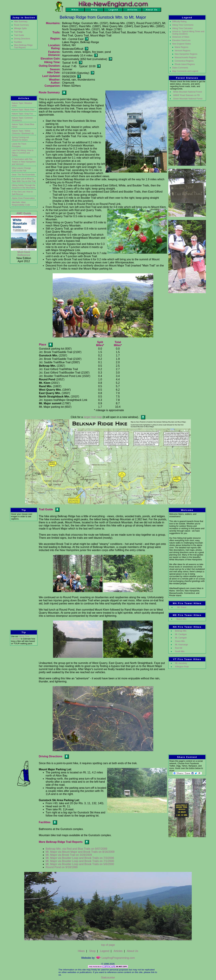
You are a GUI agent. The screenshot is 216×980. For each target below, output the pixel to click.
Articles (118, 951)
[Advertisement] (24, 575)
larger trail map (93, 417)
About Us (133, 951)
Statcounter (108, 978)
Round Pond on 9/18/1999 (62, 867)
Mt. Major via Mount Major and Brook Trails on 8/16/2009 (80, 852)
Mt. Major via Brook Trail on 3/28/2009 (69, 855)
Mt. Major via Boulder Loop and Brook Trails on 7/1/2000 (80, 861)
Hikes (81, 951)
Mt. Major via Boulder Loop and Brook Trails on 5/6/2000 (80, 864)
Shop (92, 951)
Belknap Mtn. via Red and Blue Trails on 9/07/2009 (76, 849)
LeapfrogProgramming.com (115, 958)
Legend (105, 951)
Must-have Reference (24, 254)
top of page (108, 945)
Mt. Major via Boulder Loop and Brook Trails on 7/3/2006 (80, 858)
